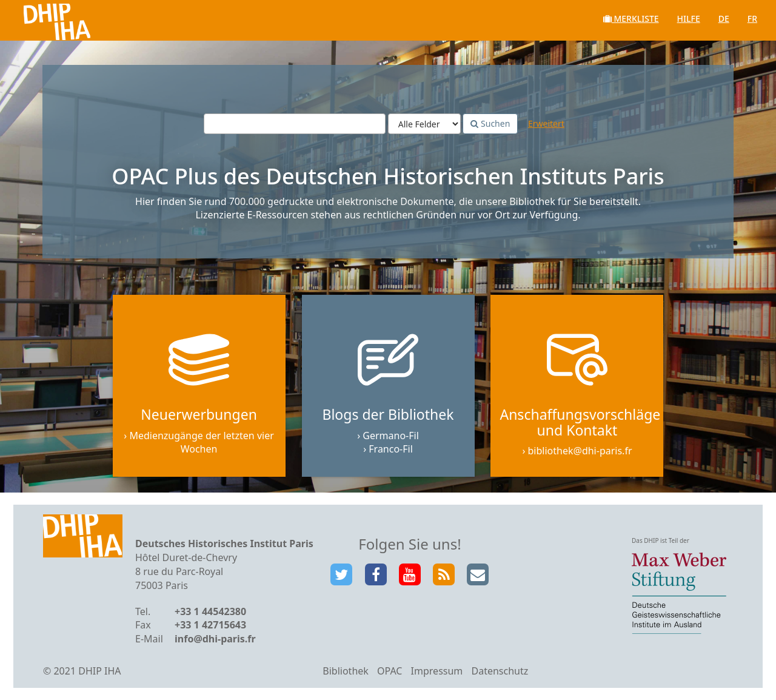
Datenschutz (500, 671)
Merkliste (631, 19)
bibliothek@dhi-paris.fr (580, 451)
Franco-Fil (391, 449)
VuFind (42, 19)
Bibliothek (346, 671)
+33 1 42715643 (210, 625)
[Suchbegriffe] (295, 124)
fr (752, 19)
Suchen (490, 123)
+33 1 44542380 (210, 611)
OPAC (390, 671)
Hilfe (689, 19)
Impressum (437, 671)
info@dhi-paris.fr (215, 639)
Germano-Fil (391, 436)
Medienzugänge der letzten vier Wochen (201, 443)
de (724, 19)
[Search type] (424, 124)
